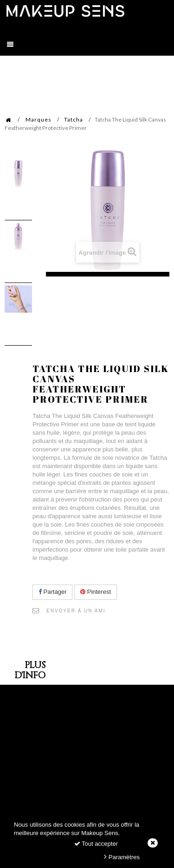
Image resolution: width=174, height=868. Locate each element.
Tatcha (74, 119)
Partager (52, 592)
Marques (39, 119)
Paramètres (122, 857)
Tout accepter (96, 844)
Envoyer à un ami (76, 611)
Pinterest (96, 592)
